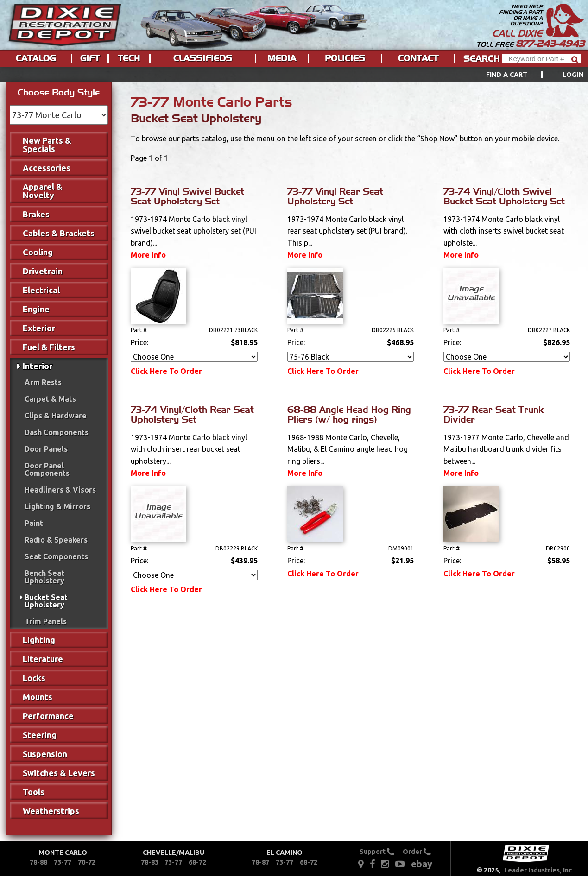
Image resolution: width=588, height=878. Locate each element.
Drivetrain (43, 271)
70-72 (87, 862)
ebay (422, 864)
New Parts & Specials (47, 145)
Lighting (39, 640)
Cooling (38, 252)
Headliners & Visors (60, 490)
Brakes (36, 214)
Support (377, 852)
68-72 (197, 862)
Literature (43, 659)
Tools (34, 792)
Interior (38, 366)
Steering (40, 735)
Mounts (38, 697)
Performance (48, 716)
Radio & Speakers (56, 540)
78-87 (260, 862)
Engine (36, 309)
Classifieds (203, 58)
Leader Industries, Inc (538, 870)
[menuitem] (524, 75)
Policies (345, 58)
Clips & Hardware (56, 416)
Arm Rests (43, 382)
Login (573, 75)
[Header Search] (541, 59)
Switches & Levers (59, 773)
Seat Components (56, 556)
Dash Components (57, 432)
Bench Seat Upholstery (44, 577)
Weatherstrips (51, 811)
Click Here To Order (166, 371)
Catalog (36, 58)
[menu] (294, 75)
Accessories (47, 168)
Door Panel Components (47, 469)
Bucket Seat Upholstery (46, 601)
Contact (418, 58)
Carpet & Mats (50, 399)
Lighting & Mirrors (57, 506)
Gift (90, 58)
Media (282, 58)
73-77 (63, 862)
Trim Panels (46, 621)
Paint (34, 523)
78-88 (38, 862)
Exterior (39, 328)
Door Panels (46, 449)
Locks (34, 678)
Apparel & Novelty (43, 191)
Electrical (41, 290)
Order (417, 852)
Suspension (45, 754)
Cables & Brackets (59, 233)
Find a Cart (507, 75)
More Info (148, 255)
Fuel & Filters (49, 347)
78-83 (150, 862)
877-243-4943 (550, 44)
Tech (129, 58)
